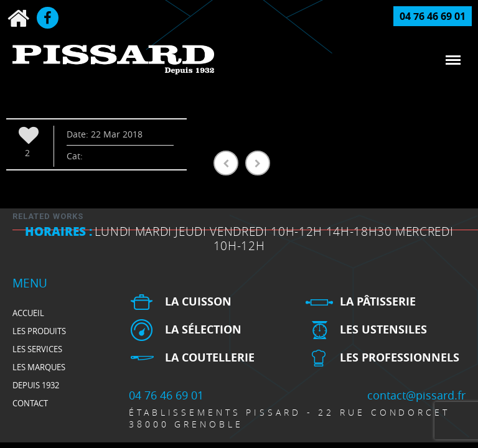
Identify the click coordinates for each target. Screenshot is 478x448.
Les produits (39, 331)
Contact (30, 403)
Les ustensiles (383, 329)
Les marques (39, 367)
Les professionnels (400, 357)
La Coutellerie (210, 357)
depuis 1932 (36, 385)
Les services (37, 349)
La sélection (203, 329)
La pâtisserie (378, 301)
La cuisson (198, 301)
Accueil (28, 313)
